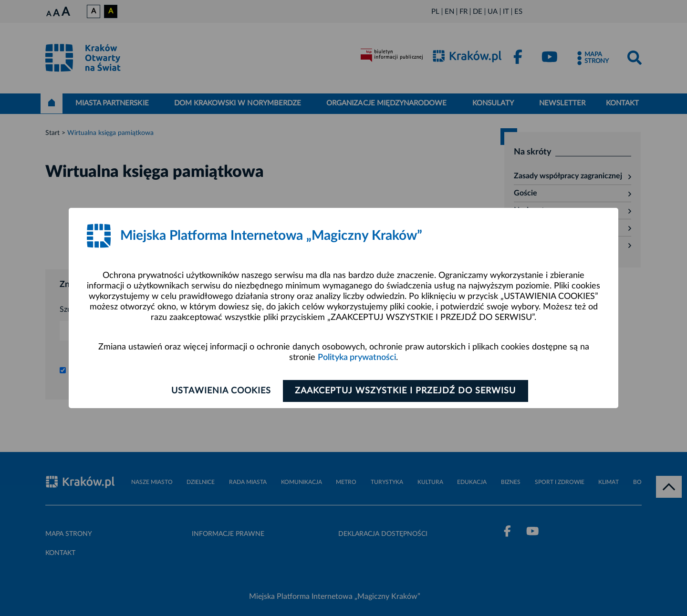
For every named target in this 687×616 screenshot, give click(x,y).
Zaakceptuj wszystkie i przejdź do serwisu (406, 391)
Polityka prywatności (357, 358)
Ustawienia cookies (220, 391)
